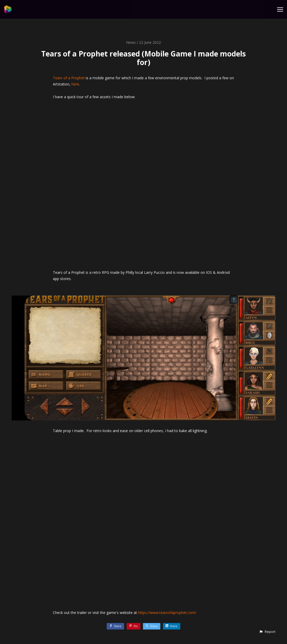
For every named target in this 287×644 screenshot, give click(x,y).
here (75, 84)
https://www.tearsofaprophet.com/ (167, 613)
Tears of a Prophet (69, 78)
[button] (267, 632)
